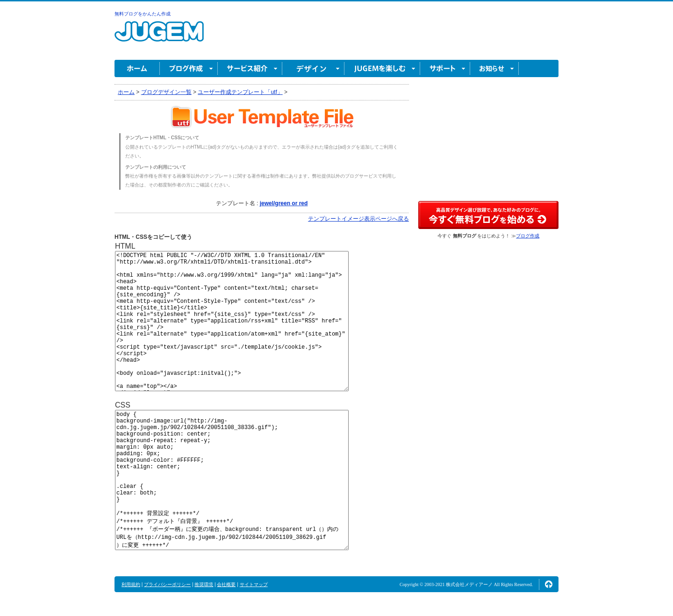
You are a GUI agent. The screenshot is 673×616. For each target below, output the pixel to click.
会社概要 (226, 584)
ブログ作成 (189, 68)
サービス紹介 (250, 68)
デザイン (313, 68)
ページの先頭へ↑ (549, 584)
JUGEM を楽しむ (382, 68)
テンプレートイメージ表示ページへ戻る (358, 219)
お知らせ (494, 68)
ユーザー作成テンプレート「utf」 (240, 92)
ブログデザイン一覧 (166, 92)
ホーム (137, 68)
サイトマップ (254, 584)
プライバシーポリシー (167, 584)
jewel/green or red (284, 203)
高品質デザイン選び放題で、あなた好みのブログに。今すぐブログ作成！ (488, 215)
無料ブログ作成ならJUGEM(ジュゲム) (159, 37)
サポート (445, 68)
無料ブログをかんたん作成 (143, 14)
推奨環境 (204, 584)
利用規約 (131, 584)
